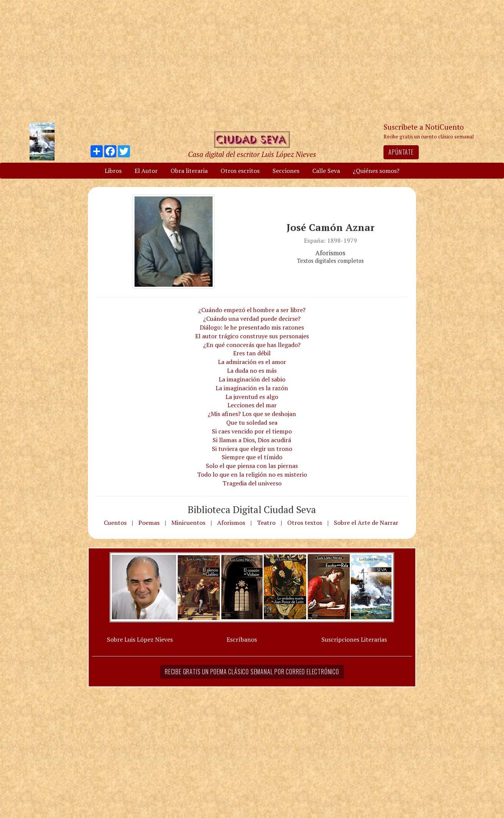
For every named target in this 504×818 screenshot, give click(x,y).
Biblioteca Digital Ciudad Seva (252, 509)
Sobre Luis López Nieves (140, 639)
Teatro (266, 523)
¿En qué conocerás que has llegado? (252, 345)
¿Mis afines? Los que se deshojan (252, 414)
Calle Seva (326, 171)
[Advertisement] (252, 61)
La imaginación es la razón (252, 388)
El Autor (146, 171)
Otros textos (305, 523)
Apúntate (401, 152)
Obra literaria (189, 171)
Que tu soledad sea (252, 422)
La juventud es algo (252, 397)
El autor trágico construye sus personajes (252, 336)
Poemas (149, 523)
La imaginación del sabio (252, 379)
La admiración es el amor (252, 362)
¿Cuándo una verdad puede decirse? (252, 319)
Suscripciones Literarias (354, 639)
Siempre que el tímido (252, 457)
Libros (113, 171)
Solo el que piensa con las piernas (252, 466)
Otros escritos (240, 171)
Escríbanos (242, 639)
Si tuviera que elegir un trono (252, 449)
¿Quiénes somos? (376, 171)
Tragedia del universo (252, 483)
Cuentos (115, 523)
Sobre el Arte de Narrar (366, 523)
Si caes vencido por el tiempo (252, 431)
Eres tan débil (252, 353)
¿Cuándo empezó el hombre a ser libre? (252, 310)
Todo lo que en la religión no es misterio (252, 474)
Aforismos (231, 523)
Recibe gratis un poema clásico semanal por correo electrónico (252, 672)
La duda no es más (252, 371)
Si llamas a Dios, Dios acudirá (252, 440)
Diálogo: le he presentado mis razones (252, 327)
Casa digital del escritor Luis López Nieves (252, 154)
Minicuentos (188, 523)
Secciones (286, 171)
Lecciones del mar (252, 405)
